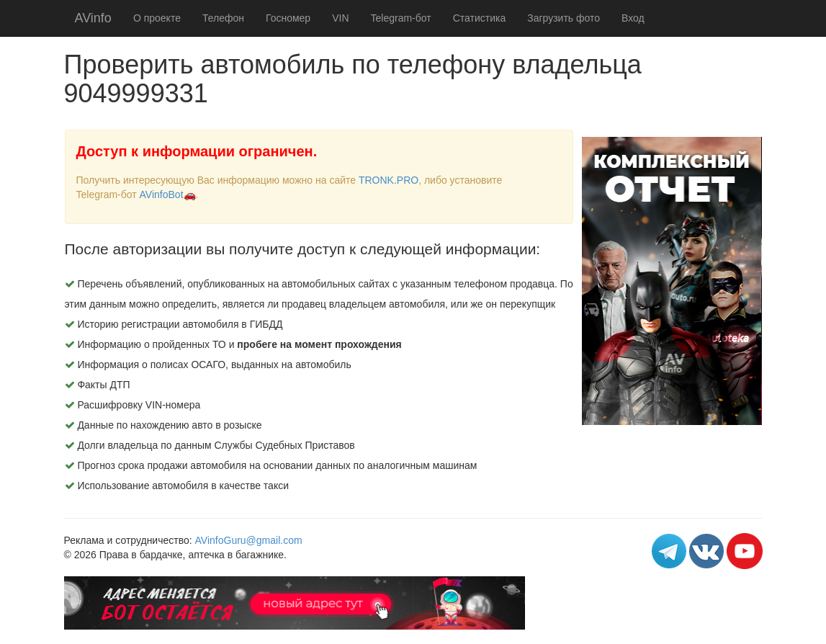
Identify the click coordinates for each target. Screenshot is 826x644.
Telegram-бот (401, 18)
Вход (633, 18)
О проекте (157, 18)
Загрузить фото (564, 18)
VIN (340, 18)
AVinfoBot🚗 (168, 194)
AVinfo (93, 18)
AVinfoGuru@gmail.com (249, 540)
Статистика (480, 18)
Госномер (288, 18)
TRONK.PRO (389, 180)
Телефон (223, 18)
